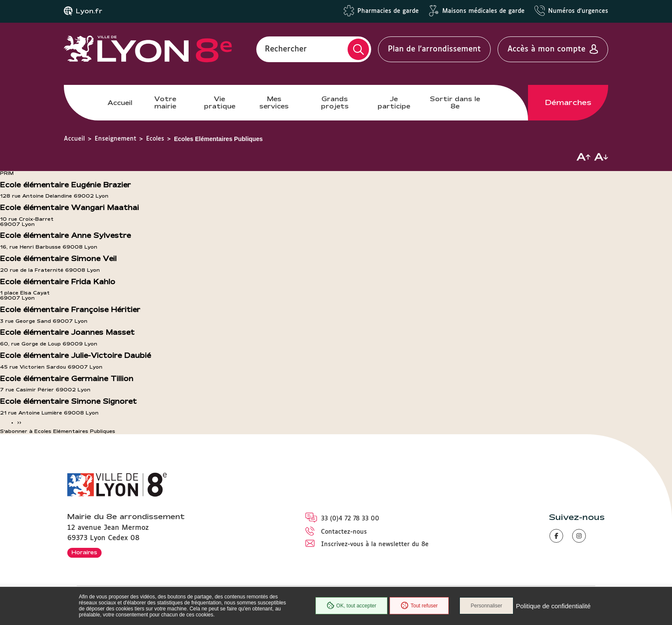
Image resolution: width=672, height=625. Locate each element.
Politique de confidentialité (553, 606)
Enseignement (115, 139)
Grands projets (335, 102)
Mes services (274, 102)
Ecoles (155, 139)
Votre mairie (165, 102)
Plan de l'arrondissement (434, 49)
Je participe (394, 102)
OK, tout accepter (351, 606)
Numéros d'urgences (578, 11)
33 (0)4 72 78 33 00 (350, 519)
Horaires (84, 552)
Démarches (568, 102)
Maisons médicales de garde (483, 11)
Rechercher (286, 49)
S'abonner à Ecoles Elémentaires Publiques (58, 431)
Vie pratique (220, 102)
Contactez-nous (344, 532)
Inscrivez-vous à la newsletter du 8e (375, 544)
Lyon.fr (89, 11)
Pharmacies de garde (388, 11)
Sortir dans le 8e (455, 102)
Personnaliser (486, 606)
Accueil (120, 103)
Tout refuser (419, 606)
